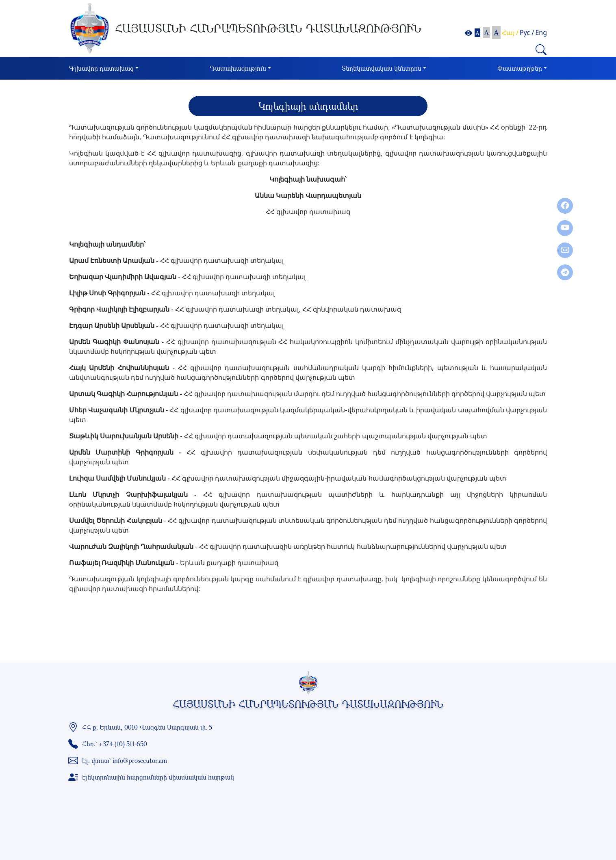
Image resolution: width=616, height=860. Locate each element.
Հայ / (510, 32)
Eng (541, 32)
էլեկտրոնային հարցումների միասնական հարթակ (158, 777)
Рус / (527, 32)
